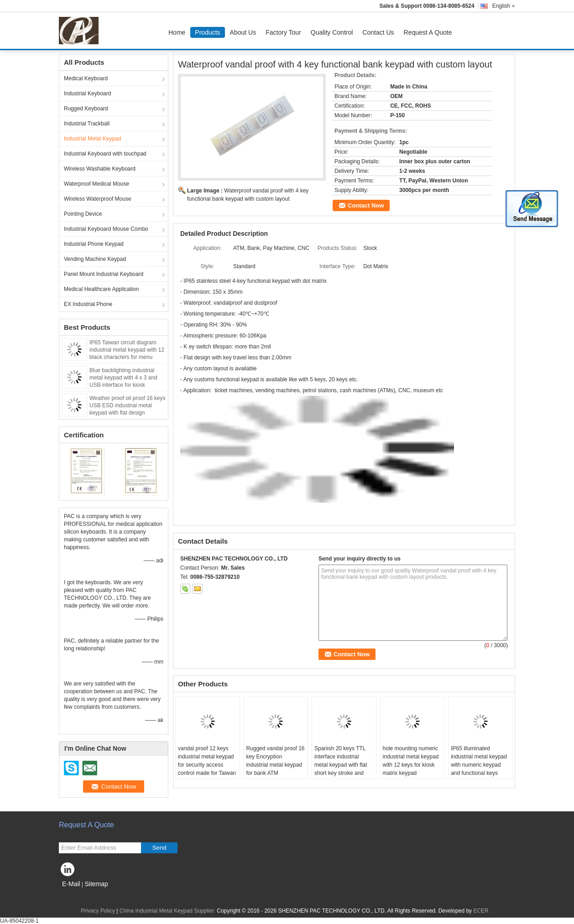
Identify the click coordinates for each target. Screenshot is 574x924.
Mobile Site (75, 895)
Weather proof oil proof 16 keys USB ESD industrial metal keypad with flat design (128, 405)
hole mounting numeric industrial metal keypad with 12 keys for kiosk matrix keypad (411, 761)
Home (177, 32)
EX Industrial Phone (88, 304)
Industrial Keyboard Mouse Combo (106, 229)
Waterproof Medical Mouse (97, 184)
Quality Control (332, 32)
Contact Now (366, 205)
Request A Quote (428, 32)
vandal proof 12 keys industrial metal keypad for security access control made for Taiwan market (207, 765)
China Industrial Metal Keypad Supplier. (168, 911)
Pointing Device (83, 214)
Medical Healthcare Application (101, 289)
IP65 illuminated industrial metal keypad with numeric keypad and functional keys (479, 761)
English (504, 6)
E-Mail (71, 884)
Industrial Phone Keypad (94, 244)
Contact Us (378, 32)
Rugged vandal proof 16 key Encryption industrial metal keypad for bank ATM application (275, 765)
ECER (481, 911)
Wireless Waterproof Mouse (98, 199)
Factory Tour (283, 32)
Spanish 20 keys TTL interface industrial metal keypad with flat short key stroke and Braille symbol (341, 765)
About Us (243, 32)
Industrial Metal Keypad (92, 139)
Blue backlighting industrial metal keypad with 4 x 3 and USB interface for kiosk (123, 378)
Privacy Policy (98, 911)
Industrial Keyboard (87, 93)
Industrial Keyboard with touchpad (105, 154)
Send (159, 848)
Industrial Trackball (87, 124)
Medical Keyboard (86, 78)
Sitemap (96, 884)
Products (207, 32)
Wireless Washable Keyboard (100, 169)
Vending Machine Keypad (95, 259)
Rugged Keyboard (86, 109)
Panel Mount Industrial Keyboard (104, 274)
